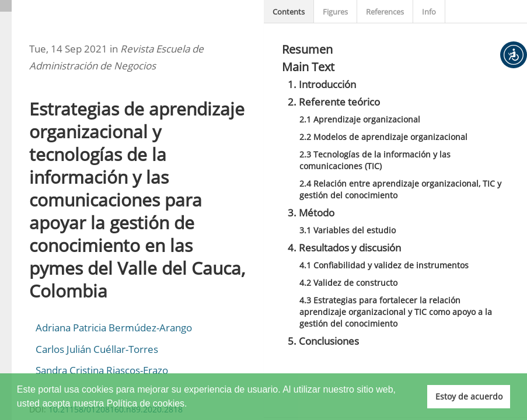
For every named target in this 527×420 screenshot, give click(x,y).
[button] (514, 55)
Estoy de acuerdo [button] (469, 396)
